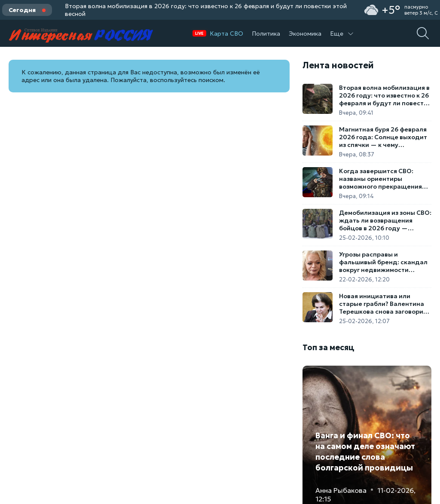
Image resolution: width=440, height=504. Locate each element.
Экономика (305, 34)
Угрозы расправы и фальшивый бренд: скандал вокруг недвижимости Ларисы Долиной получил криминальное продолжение (385, 262)
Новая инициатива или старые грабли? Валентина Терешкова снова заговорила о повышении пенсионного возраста (385, 304)
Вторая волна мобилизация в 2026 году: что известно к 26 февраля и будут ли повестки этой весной (206, 10)
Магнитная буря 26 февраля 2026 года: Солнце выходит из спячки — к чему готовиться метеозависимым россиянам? (384, 137)
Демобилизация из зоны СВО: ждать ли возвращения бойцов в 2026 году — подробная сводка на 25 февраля (385, 220)
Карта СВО (226, 34)
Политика (266, 34)
